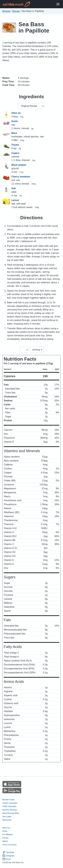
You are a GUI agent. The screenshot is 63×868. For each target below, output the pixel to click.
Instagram (8, 856)
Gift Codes (7, 817)
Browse (6, 11)
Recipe (16, 11)
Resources (7, 820)
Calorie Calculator (10, 803)
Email (6, 859)
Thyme (15, 145)
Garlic (15, 121)
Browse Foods (8, 800)
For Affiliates (8, 835)
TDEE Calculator (9, 806)
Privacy (5, 838)
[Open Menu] (58, 4)
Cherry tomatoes (21, 177)
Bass (14, 133)
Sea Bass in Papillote (34, 27)
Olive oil (16, 113)
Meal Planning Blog (10, 813)
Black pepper (19, 165)
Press (5, 831)
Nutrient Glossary (10, 810)
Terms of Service (9, 845)
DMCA (5, 841)
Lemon (15, 200)
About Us (6, 828)
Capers (15, 153)
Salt (14, 188)
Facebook (8, 852)
